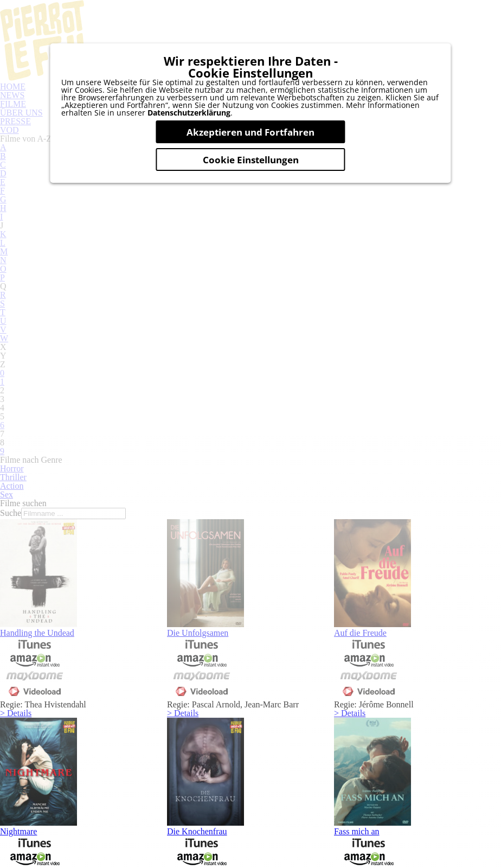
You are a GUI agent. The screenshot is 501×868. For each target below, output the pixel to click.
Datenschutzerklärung (189, 134)
